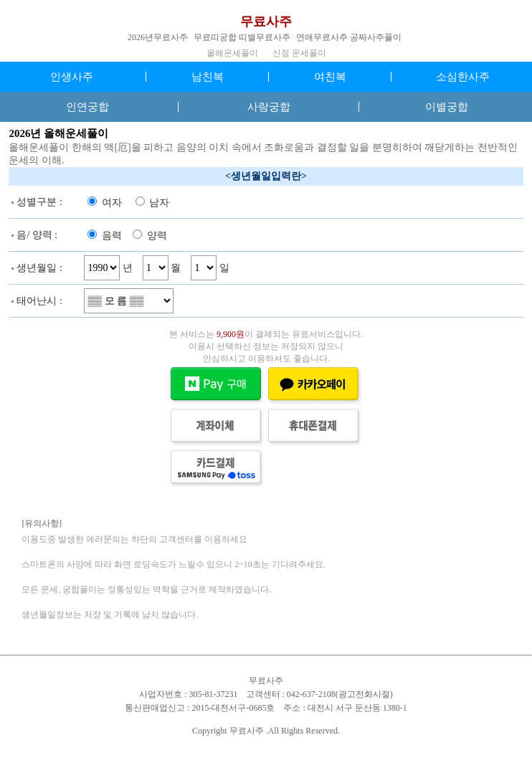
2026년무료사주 (158, 37)
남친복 (208, 77)
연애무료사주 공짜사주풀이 (349, 37)
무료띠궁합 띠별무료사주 (242, 37)
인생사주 (72, 77)
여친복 (330, 77)
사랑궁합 (269, 107)
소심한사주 (463, 77)
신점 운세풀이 (299, 53)
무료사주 (266, 22)
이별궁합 (447, 107)
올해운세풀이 (232, 53)
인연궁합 (87, 107)
